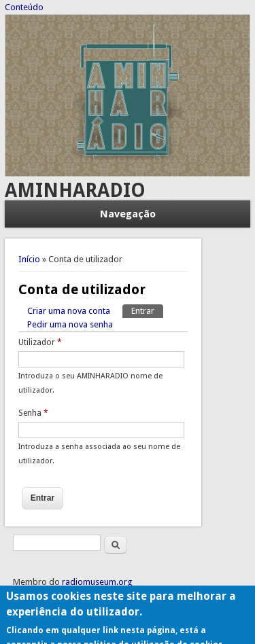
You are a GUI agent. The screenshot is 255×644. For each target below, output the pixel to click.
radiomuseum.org (97, 582)
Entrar (147, 310)
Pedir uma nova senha (70, 324)
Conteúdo (24, 7)
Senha (33, 413)
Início (29, 259)
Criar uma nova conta (69, 311)
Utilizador (40, 342)
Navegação (128, 214)
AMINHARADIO (75, 191)
